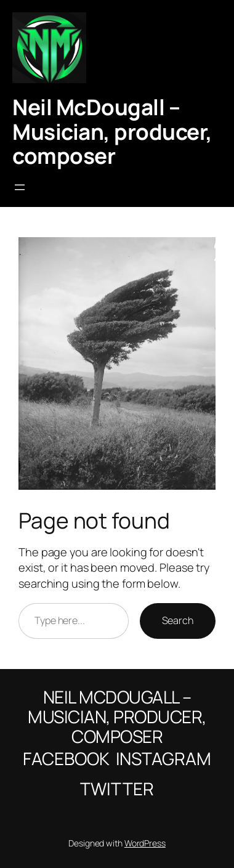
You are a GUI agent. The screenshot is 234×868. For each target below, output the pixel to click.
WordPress (145, 843)
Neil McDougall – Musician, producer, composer (112, 131)
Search (178, 620)
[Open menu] (20, 187)
